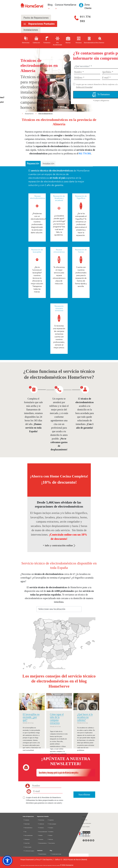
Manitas (40, 835)
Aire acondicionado (28, 835)
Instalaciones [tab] (31, 30)
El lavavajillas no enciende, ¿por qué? (31, 717)
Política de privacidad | (30, 865)
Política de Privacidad (84, 87)
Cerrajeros (50, 828)
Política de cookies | (39, 865)
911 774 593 (85, 19)
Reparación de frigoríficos (81, 197)
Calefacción (41, 824)
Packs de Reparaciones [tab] (36, 18)
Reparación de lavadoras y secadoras (59, 198)
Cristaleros (50, 832)
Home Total (26, 843)
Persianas (40, 839)
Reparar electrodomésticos (38, 197)
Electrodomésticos (46, 114)
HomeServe (29, 114)
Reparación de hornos (81, 251)
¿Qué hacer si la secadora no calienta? (85, 717)
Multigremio (27, 839)
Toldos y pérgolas (52, 824)
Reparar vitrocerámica (59, 251)
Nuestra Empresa (42, 854)
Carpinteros (51, 820)
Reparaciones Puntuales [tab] (41, 24)
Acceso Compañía (85, 827)
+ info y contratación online (59, 545)
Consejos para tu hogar (56, 854)
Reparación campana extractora (59, 308)
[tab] (33, 164)
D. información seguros (29, 851)
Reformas (50, 839)
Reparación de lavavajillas (37, 251)
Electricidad (27, 824)
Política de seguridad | (48, 865)
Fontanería (26, 820)
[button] (7, 861)
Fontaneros (41, 828)
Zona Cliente (84, 820)
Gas (25, 832)
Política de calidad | (56, 865)
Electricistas (41, 820)
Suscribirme (84, 795)
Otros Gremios (51, 843)
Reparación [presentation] (33, 164)
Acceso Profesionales (86, 823)
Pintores (50, 835)
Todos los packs (27, 847)
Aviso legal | (23, 865)
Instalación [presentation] (48, 164)
